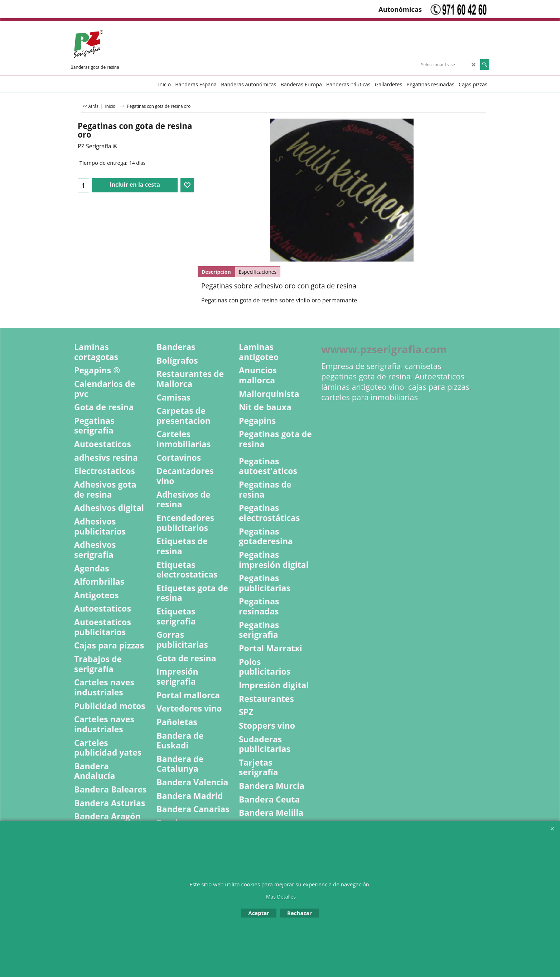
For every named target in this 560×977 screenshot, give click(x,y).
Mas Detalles (281, 897)
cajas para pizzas (439, 387)
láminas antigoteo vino (363, 387)
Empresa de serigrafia (361, 366)
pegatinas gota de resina (366, 376)
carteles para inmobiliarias (370, 397)
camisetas (423, 366)
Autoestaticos (440, 376)
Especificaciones (258, 272)
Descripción (216, 272)
